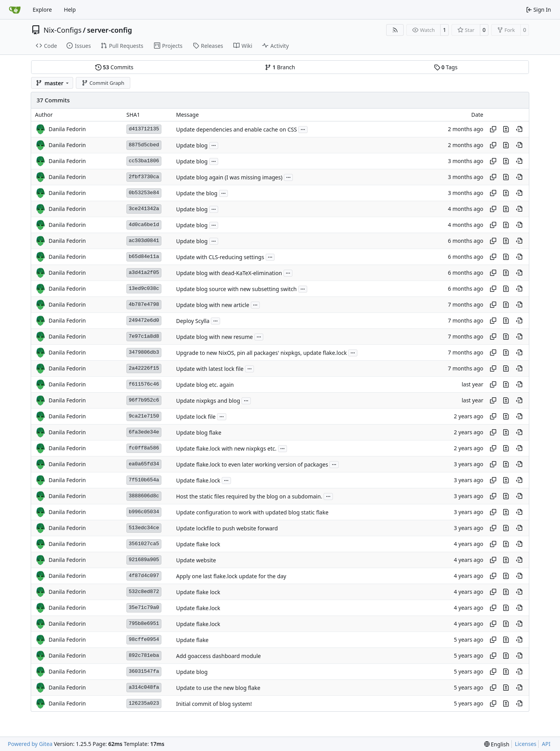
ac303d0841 (144, 241)
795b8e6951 (144, 624)
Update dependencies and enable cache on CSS (237, 129)
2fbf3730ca (144, 177)
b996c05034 (144, 512)
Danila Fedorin (67, 129)
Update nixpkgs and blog (208, 401)
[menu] (497, 744)
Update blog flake (199, 433)
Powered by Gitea (30, 744)
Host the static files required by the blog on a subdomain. (249, 496)
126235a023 (144, 703)
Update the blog (197, 193)
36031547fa (144, 671)
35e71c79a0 (144, 608)
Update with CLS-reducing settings (220, 257)
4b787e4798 (144, 304)
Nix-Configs (63, 30)
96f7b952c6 (144, 400)
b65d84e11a (144, 257)
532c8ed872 (144, 592)
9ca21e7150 (144, 416)
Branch (280, 67)
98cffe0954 (144, 640)
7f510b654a (144, 480)
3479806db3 (144, 352)
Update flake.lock (198, 480)
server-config (110, 30)
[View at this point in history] (519, 129)
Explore (42, 10)
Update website (196, 560)
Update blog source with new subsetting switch (236, 289)
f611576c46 (144, 384)
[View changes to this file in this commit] (506, 129)
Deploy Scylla (193, 321)
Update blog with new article (213, 305)
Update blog (192, 145)
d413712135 (144, 129)
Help (70, 10)
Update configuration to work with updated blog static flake (252, 512)
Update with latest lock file (210, 369)
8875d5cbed (144, 145)
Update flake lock (198, 544)
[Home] (15, 10)
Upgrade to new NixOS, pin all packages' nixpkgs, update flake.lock (262, 353)
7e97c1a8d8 (144, 336)
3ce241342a (144, 209)
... (303, 129)
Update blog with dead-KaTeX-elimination (229, 273)
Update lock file (196, 417)
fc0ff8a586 (144, 448)
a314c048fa (144, 687)
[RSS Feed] (395, 30)
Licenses (526, 744)
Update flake (192, 640)
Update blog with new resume (214, 337)
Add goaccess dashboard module (219, 656)
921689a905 (144, 560)
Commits (114, 67)
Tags (446, 67)
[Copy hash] (493, 129)
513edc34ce (144, 528)
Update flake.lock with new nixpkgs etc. (226, 448)
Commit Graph (103, 83)
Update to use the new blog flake (218, 688)
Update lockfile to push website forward (227, 528)
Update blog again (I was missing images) (229, 177)
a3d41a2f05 (144, 273)
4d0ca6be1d (144, 225)
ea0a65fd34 (144, 464)
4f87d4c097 (144, 576)
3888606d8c (144, 496)
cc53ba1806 (144, 161)
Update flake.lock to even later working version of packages (252, 464)
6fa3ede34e (144, 432)
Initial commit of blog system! (214, 704)
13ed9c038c (144, 289)
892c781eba (144, 655)
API (546, 744)
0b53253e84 (144, 193)
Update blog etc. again (205, 385)
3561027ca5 (144, 544)
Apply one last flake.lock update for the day (231, 576)
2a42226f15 (144, 368)
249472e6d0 (144, 320)
